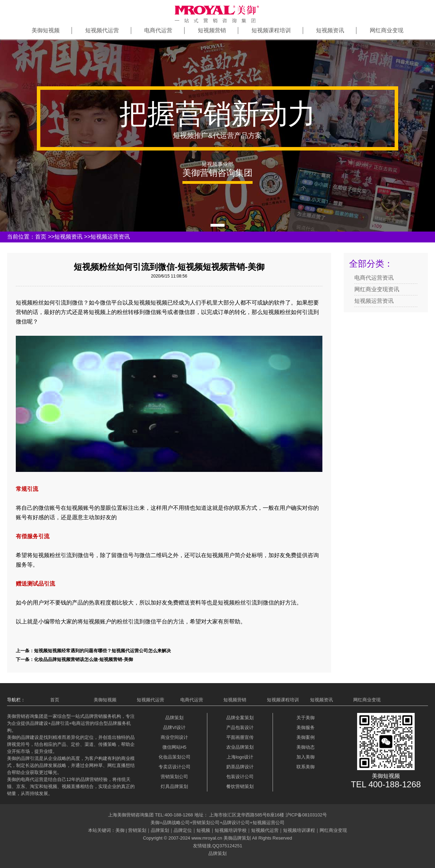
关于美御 (306, 718)
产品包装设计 (240, 727)
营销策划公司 (174, 777)
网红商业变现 (387, 30)
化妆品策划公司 (175, 757)
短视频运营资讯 (110, 237)
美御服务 (306, 727)
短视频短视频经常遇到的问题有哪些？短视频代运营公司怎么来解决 (102, 651)
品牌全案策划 (240, 718)
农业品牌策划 (240, 747)
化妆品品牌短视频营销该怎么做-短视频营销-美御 (83, 659)
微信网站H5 (175, 747)
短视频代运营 (102, 30)
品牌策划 (174, 718)
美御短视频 (46, 30)
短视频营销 (212, 30)
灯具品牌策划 (174, 786)
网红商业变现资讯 (377, 289)
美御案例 (306, 737)
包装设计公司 (240, 777)
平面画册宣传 (240, 737)
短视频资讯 (330, 30)
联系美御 (306, 767)
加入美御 (306, 757)
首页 (41, 237)
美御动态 (306, 747)
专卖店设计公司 (175, 767)
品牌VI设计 (174, 727)
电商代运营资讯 (374, 278)
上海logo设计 (240, 757)
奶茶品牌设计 (240, 767)
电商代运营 (158, 30)
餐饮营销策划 (240, 786)
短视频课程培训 (271, 30)
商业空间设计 (174, 737)
